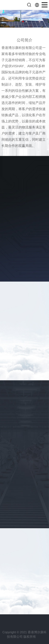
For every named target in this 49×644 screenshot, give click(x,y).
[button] (2, 14)
